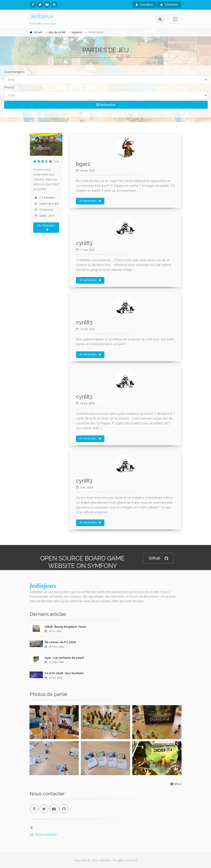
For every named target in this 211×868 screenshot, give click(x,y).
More (176, 784)
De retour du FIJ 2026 (60, 642)
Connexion (169, 5)
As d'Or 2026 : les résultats (64, 673)
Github (158, 558)
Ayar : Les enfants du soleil (64, 658)
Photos (9, 87)
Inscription (144, 5)
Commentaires (15, 72)
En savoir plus (46, 227)
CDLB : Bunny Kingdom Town (65, 627)
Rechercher (106, 105)
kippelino (77, 32)
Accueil (38, 32)
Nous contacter (43, 835)
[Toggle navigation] (175, 19)
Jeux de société (57, 32)
